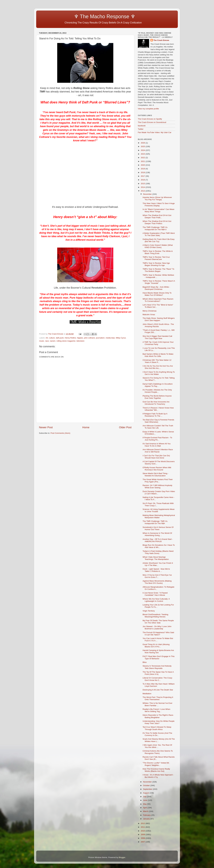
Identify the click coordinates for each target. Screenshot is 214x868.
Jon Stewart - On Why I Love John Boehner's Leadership (157, 628)
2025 (143, 146)
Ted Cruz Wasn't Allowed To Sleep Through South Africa (157, 728)
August (146, 793)
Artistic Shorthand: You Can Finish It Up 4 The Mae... (158, 564)
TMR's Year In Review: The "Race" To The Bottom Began (158, 270)
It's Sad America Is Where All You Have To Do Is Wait (157, 445)
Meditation (147, 694)
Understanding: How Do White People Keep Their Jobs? (159, 722)
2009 (143, 834)
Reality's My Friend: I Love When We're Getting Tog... (157, 710)
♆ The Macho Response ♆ (88, 17)
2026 (143, 143)
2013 (143, 191)
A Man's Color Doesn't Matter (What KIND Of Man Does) (158, 246)
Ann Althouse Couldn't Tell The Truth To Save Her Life (158, 427)
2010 (143, 831)
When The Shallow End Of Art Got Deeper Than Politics (157, 222)
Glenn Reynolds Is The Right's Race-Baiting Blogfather (158, 716)
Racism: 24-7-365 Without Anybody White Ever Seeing (157, 486)
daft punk (60, 338)
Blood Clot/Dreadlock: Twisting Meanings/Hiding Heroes (155, 616)
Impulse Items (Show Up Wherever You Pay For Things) (157, 198)
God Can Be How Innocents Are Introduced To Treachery (156, 403)
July (145, 797)
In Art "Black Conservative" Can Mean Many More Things (158, 210)
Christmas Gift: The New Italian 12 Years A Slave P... (157, 361)
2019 (143, 169)
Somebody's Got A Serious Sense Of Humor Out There (158, 528)
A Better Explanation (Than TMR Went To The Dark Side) (159, 234)
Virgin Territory (149, 611)
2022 (143, 158)
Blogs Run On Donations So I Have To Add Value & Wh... (159, 546)
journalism (100, 338)
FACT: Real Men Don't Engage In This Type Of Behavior (159, 657)
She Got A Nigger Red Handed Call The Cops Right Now (157, 337)
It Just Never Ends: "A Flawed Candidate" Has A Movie (155, 594)
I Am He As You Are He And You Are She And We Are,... (158, 367)
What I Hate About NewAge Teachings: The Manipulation (156, 558)
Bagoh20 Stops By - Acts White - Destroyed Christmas (156, 288)
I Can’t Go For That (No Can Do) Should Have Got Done (156, 457)
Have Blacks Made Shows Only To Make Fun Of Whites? (157, 294)
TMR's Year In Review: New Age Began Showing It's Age (156, 264)
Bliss (145, 662)
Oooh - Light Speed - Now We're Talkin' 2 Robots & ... (156, 570)
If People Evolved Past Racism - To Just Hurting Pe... (157, 439)
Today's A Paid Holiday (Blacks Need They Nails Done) (158, 552)
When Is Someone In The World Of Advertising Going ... (157, 534)
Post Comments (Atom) (60, 433)
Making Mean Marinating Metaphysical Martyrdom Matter (159, 516)
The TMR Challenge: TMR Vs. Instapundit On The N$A (155, 522)
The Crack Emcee (161, 40)
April (145, 808)
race (47, 341)
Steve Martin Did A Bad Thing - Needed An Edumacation (156, 475)
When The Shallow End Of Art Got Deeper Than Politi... (157, 216)
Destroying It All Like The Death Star (158, 690)
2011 (143, 827)
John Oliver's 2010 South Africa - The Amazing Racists (158, 325)
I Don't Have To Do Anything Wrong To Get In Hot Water (159, 373)
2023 (143, 154)
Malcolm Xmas (149, 315)
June (145, 800)
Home (86, 427)
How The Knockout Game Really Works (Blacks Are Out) (156, 770)
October (147, 785)
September (148, 789)
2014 (143, 187)
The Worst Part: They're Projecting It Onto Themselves (158, 698)
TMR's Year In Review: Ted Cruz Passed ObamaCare (156, 258)
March (146, 811)
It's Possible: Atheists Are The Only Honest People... (157, 391)
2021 (143, 161)
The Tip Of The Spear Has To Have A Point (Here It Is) (158, 673)
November (148, 782)
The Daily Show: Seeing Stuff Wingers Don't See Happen (159, 319)
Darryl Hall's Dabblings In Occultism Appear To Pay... (158, 385)
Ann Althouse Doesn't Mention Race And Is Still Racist (158, 451)
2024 (143, 150)
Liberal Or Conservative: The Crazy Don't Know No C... (157, 679)
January (147, 819)
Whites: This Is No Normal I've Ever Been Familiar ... (157, 704)
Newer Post (46, 427)
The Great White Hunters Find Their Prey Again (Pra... (158, 481)
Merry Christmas (150, 311)
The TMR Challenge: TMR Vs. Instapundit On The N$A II (155, 228)
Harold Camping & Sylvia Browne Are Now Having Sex (158, 651)
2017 (143, 176)
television (80, 341)
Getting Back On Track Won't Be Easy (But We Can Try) (159, 240)
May (145, 804)
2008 (143, 838)
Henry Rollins (70, 338)
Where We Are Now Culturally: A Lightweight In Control (156, 600)
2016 (143, 180)
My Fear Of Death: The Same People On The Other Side (158, 622)
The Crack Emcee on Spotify (150, 119)
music (42, 341)
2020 (143, 165)
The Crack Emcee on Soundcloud (152, 122)
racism (53, 341)
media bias (110, 338)
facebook (142, 126)
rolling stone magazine (66, 341)
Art (47, 338)
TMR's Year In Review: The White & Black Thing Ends (158, 252)
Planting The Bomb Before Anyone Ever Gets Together (157, 397)
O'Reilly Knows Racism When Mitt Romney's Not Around (157, 469)
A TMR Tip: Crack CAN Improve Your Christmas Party (158, 343)
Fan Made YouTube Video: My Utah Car (155, 132)
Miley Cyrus (121, 338)
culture (52, 338)
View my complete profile (148, 109)
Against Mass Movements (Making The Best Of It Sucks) (157, 582)
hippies (80, 338)
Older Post (125, 427)
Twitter (141, 129)
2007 (143, 842)
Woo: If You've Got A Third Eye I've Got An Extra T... (157, 576)
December (148, 194)
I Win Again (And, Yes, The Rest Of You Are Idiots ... (157, 746)
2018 (143, 172)
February (147, 815)
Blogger (122, 857)
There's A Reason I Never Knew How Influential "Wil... (158, 409)
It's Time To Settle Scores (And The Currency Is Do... (157, 734)
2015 (143, 184)
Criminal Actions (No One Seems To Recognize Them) (158, 752)
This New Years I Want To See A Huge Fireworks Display (159, 204)
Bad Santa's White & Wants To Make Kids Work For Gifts (158, 355)
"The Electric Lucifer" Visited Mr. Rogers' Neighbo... (156, 764)
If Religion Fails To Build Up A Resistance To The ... (155, 415)
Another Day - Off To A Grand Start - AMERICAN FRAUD (158, 540)
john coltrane (90, 338)
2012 (143, 823)
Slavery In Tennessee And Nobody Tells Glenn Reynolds (157, 667)
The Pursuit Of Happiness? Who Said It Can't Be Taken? (158, 634)
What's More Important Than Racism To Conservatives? (158, 300)
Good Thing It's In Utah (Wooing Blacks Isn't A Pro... (156, 646)
